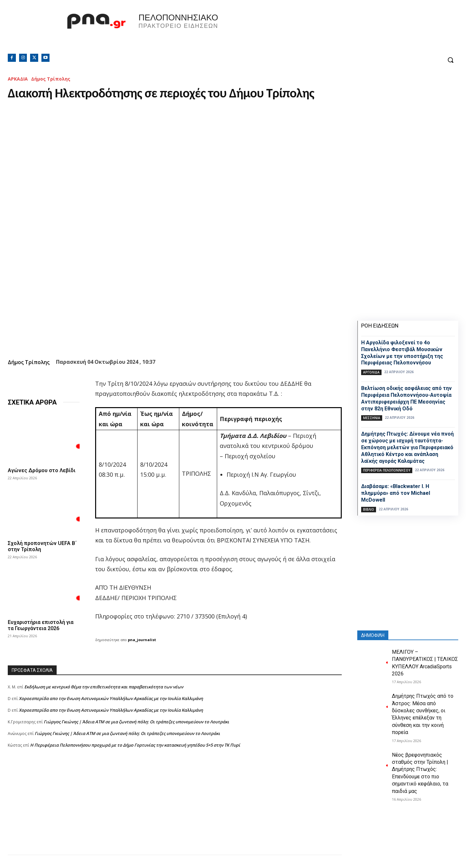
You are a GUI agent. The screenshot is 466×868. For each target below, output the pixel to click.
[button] (450, 60)
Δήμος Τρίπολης (51, 79)
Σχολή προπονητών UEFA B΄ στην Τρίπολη (42, 546)
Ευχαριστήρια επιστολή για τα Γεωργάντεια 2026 (41, 625)
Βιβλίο (369, 509)
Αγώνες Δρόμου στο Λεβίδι (42, 470)
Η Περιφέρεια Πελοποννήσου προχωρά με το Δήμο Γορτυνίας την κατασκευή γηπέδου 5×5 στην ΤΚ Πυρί (135, 745)
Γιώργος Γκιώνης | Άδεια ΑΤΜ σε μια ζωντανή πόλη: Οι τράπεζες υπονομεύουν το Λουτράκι (136, 722)
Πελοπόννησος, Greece (323, 31)
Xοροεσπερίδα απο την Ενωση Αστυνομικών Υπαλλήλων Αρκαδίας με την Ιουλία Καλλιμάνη (111, 698)
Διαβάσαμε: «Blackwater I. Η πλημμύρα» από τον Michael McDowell (396, 493)
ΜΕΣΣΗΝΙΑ (372, 418)
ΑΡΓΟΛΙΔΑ (371, 372)
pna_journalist (142, 640)
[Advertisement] (175, 809)
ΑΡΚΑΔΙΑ (18, 79)
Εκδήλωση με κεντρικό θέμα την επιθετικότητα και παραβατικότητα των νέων (104, 687)
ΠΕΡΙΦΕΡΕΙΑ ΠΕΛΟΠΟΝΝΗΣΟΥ (387, 470)
